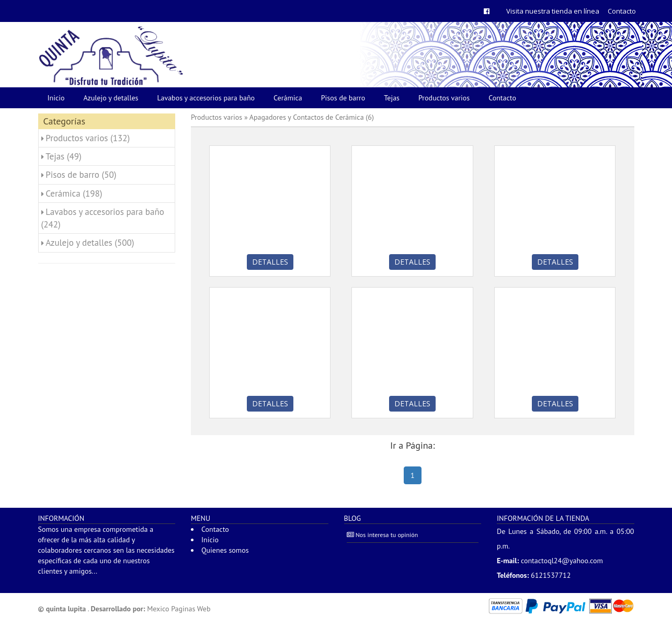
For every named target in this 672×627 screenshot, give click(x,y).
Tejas (392, 98)
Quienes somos (225, 550)
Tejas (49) (64, 156)
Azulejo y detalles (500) (90, 243)
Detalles (270, 262)
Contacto (622, 11)
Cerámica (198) (74, 193)
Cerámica (288, 98)
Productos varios (444, 98)
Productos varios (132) (88, 138)
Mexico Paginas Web (179, 609)
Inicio (56, 98)
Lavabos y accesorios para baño (206, 98)
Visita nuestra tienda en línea (553, 11)
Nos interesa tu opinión (383, 535)
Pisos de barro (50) (81, 175)
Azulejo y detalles (111, 98)
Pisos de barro (343, 98)
